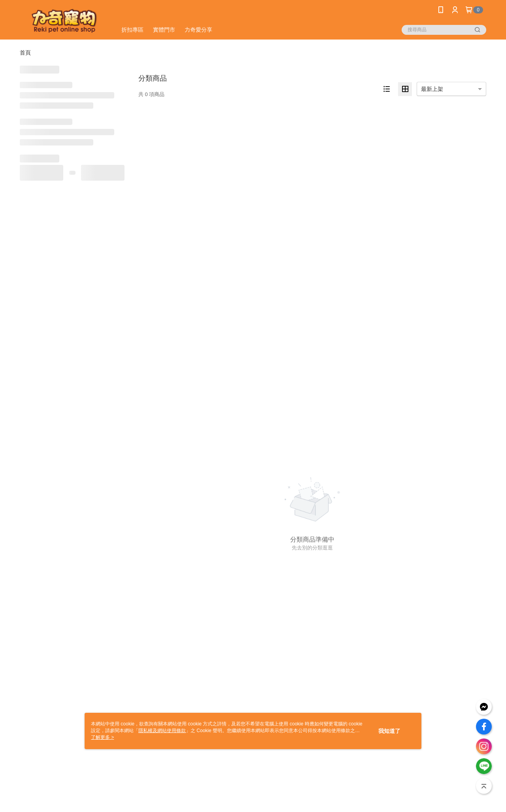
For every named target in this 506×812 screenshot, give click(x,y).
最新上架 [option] (432, 89)
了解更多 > (102, 737)
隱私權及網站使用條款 (162, 731)
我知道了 (389, 731)
